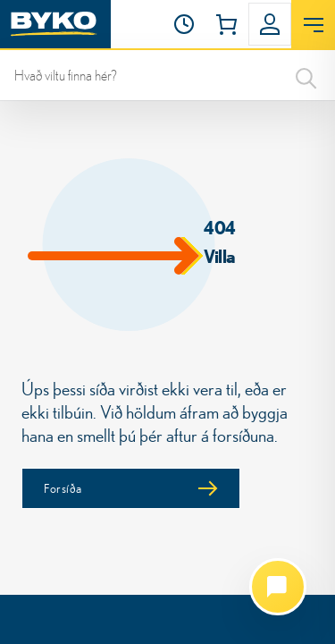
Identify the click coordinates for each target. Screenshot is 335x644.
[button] (184, 24)
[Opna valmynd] (313, 25)
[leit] (167, 75)
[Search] (306, 75)
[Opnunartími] (184, 24)
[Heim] (55, 24)
